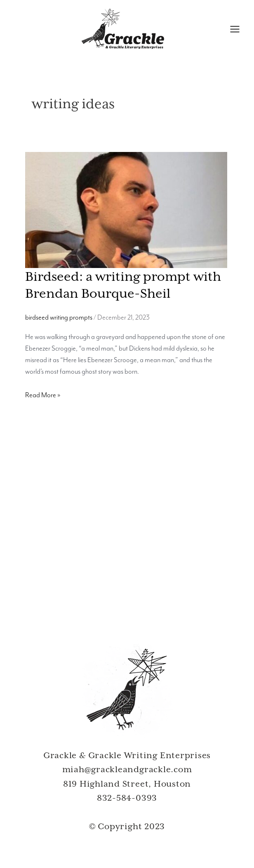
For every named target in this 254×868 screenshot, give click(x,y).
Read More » (43, 396)
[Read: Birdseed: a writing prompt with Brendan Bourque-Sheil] (126, 210)
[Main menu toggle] (235, 30)
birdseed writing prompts (59, 319)
